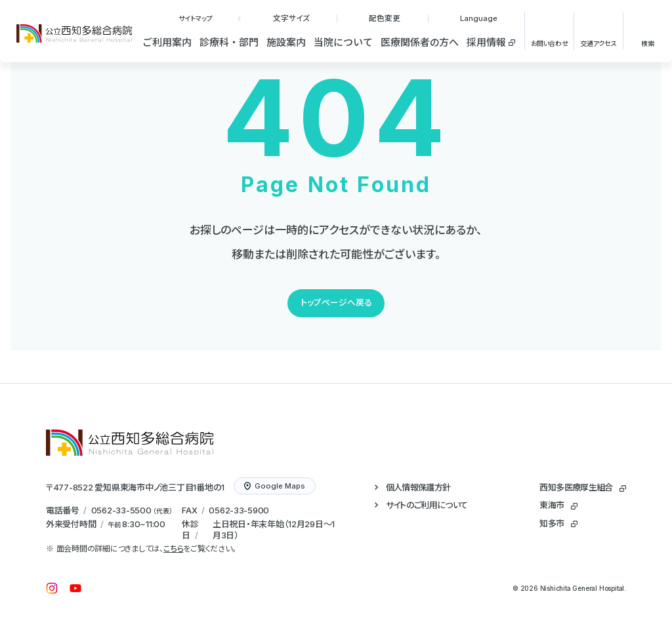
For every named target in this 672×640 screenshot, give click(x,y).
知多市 (552, 523)
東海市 (552, 505)
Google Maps (275, 486)
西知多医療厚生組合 (576, 487)
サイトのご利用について (427, 505)
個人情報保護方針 (418, 487)
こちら (173, 549)
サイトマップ (196, 18)
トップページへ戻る (336, 303)
